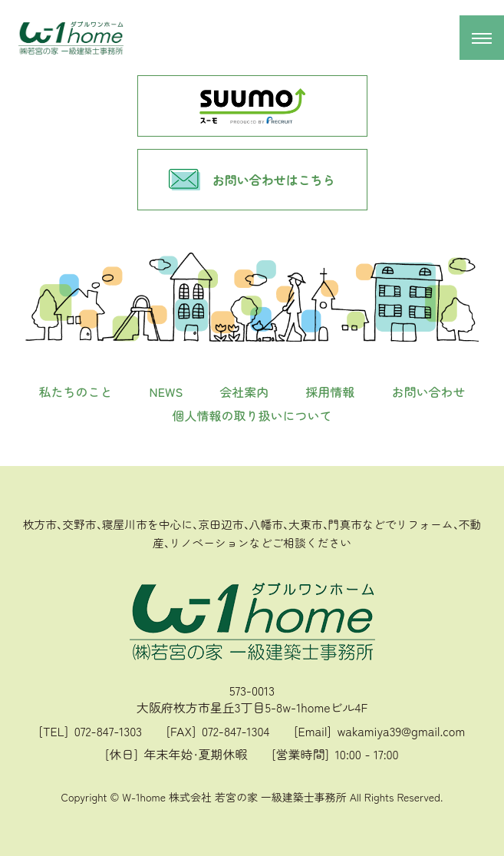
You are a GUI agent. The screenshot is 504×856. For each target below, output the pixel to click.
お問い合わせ (428, 392)
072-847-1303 (108, 731)
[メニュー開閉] (482, 38)
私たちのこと (76, 392)
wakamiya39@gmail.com (401, 731)
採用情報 (330, 392)
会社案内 (244, 392)
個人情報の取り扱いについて (252, 415)
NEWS (166, 392)
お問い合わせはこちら (252, 180)
